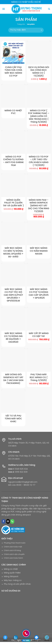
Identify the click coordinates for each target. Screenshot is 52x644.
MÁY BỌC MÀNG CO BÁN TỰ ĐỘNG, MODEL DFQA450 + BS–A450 (13, 252)
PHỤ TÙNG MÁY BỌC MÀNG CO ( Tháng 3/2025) (39, 377)
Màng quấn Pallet (12, 573)
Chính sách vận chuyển (14, 554)
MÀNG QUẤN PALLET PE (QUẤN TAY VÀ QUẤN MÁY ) (13, 203)
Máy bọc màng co (13, 580)
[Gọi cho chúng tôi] (12, 521)
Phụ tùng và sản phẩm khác (17, 584)
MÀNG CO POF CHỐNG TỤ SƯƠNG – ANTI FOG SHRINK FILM (13, 161)
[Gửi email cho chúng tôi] (8, 521)
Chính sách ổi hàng (12, 551)
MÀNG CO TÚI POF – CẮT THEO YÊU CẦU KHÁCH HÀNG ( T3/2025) (39, 161)
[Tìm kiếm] (49, 9)
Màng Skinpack (11, 577)
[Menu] (4, 9)
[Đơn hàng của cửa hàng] (26, 30)
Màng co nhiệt (11, 569)
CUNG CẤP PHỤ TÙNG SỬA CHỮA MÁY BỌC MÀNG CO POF (13, 72)
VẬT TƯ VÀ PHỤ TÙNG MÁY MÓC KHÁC (13, 419)
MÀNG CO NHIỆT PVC (13, 112)
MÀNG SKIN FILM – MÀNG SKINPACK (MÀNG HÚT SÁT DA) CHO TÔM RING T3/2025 (39, 206)
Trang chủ (21, 24)
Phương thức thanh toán (15, 543)
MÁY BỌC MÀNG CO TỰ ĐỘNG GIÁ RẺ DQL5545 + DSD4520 (13, 338)
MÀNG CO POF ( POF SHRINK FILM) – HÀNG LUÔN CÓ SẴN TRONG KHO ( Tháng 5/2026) (39, 116)
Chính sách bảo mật (13, 547)
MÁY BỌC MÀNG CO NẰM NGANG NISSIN (39, 251)
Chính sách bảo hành (13, 558)
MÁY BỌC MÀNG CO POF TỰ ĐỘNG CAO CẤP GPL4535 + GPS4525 (39, 294)
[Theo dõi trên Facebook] (4, 521)
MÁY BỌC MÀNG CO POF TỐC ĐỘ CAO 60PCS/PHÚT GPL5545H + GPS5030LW (13, 295)
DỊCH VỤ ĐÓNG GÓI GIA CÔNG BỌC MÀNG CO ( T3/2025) (39, 72)
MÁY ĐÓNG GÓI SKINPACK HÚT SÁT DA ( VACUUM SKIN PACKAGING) (13, 379)
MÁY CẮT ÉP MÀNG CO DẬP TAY (39, 335)
